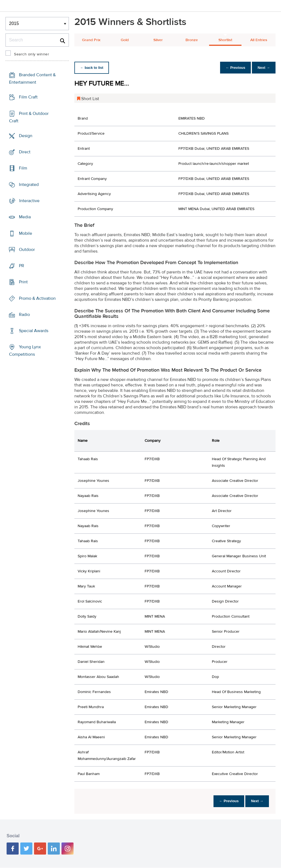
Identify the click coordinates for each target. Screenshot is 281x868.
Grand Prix (91, 40)
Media (25, 217)
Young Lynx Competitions (25, 351)
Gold (125, 40)
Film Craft (28, 97)
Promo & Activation (37, 298)
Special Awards (34, 331)
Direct (25, 152)
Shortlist (225, 40)
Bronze (192, 40)
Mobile (26, 233)
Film (23, 168)
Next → (263, 68)
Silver (158, 40)
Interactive (29, 201)
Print (23, 282)
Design (26, 136)
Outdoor (27, 250)
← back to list (93, 68)
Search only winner (32, 54)
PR (22, 266)
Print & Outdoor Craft (29, 117)
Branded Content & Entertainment (32, 79)
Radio (24, 315)
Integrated (29, 185)
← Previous (233, 68)
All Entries (259, 40)
